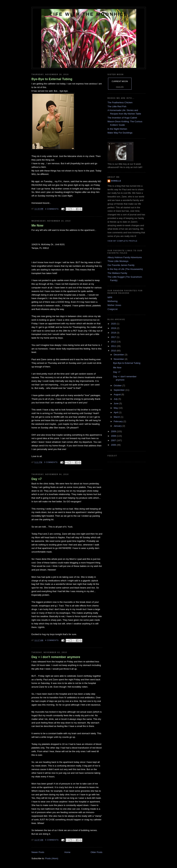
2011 (114, 346)
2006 (114, 445)
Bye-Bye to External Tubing (52, 79)
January (118, 426)
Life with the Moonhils (89, 14)
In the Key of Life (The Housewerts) (125, 269)
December (119, 355)
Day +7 (37, 479)
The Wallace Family (117, 273)
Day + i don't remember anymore (56, 657)
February (119, 421)
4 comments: (52, 640)
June (117, 403)
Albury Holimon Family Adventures (125, 257)
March (117, 417)
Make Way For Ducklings (120, 133)
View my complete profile (122, 241)
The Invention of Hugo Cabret (122, 118)
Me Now (37, 226)
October (118, 385)
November (119, 359)
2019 (114, 328)
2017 (114, 337)
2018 (114, 333)
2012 (114, 342)
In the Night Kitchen (117, 129)
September (120, 390)
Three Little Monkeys (118, 261)
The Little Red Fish (117, 106)
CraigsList (113, 309)
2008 (114, 436)
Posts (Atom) (52, 858)
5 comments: (52, 840)
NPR (110, 297)
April (116, 412)
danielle (116, 181)
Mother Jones (114, 305)
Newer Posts (38, 852)
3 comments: (52, 209)
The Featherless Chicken (120, 102)
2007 (114, 440)
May (116, 408)
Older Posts (96, 852)
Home (67, 852)
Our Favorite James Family (121, 265)
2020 (114, 324)
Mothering (113, 301)
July (116, 399)
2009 (114, 431)
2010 (114, 351)
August (118, 394)
